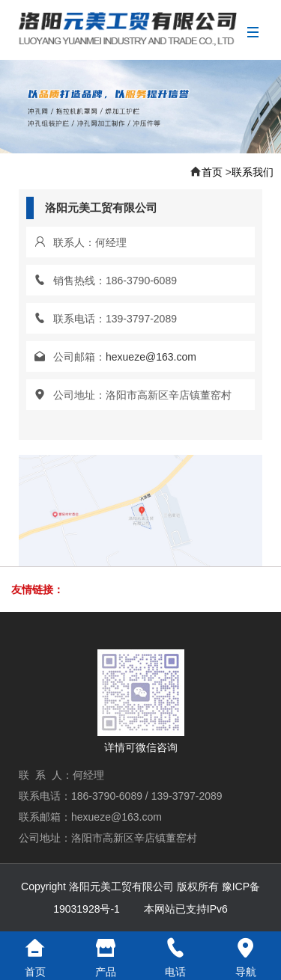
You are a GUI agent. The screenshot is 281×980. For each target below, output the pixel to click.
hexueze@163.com (151, 357)
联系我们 (253, 172)
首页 (212, 172)
